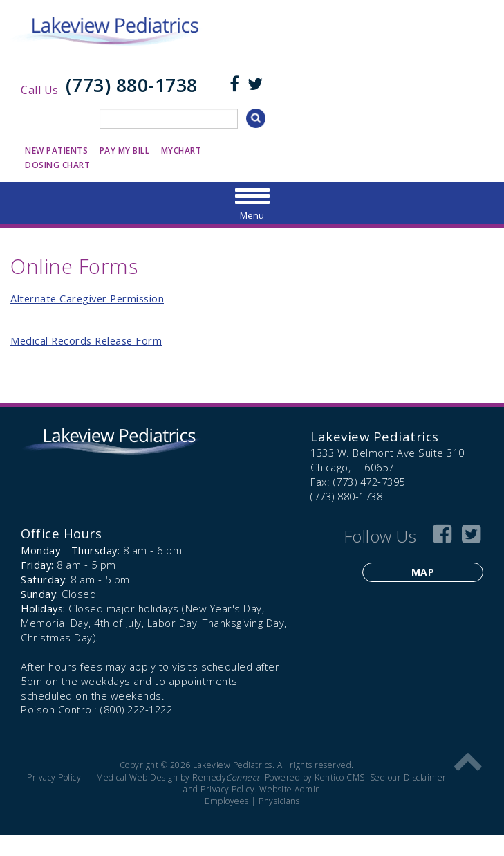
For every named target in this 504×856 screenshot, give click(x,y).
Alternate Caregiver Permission (87, 298)
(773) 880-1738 (132, 85)
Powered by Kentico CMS (315, 777)
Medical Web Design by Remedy (178, 777)
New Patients (56, 151)
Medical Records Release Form (86, 340)
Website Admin (290, 789)
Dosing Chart (57, 165)
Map (423, 572)
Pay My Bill (125, 151)
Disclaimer (425, 777)
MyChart (181, 151)
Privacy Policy (54, 777)
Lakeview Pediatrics (375, 436)
